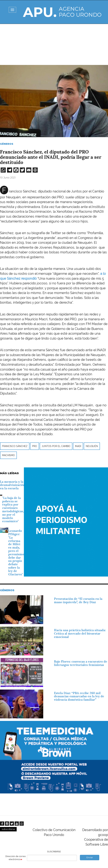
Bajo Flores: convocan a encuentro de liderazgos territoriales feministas (81, 663)
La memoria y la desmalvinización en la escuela (13, 485)
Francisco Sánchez (15, 446)
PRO (35, 446)
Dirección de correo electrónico (16, 858)
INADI (78, 446)
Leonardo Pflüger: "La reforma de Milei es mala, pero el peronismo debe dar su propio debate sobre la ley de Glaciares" (16, 552)
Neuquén (92, 446)
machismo (8, 455)
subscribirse (8, 829)
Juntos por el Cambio (56, 446)
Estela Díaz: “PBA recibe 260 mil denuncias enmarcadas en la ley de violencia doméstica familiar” (79, 696)
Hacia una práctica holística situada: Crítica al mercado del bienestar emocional (80, 633)
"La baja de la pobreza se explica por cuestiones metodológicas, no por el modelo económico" (13, 510)
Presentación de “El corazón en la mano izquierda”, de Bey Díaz (78, 600)
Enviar (90, 857)
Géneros (7, 144)
